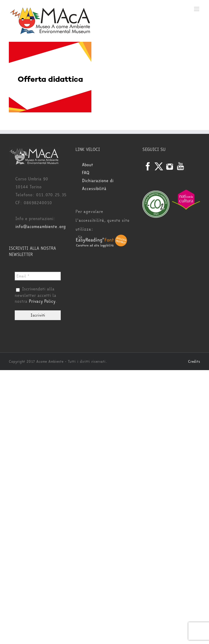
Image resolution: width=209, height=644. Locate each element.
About (88, 165)
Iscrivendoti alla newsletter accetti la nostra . (36, 295)
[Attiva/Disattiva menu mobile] (197, 9)
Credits (194, 362)
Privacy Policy (42, 301)
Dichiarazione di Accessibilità (98, 185)
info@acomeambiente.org (41, 227)
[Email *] (38, 276)
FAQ (86, 173)
